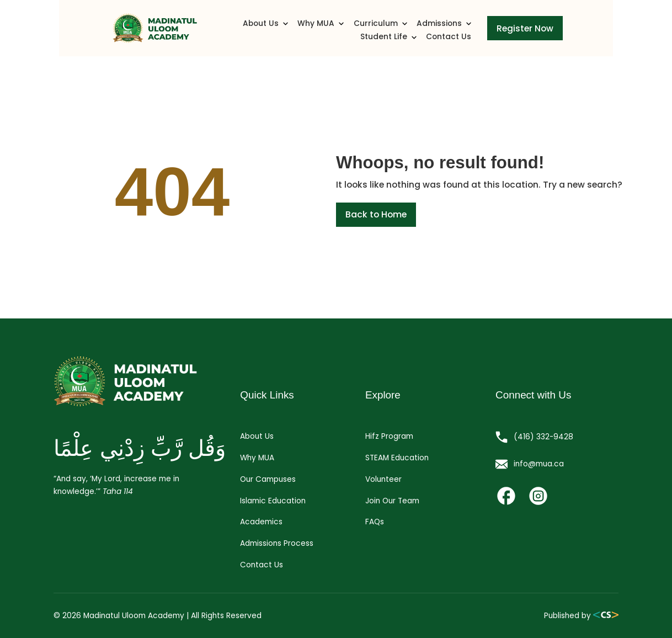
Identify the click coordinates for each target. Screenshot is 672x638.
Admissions (382, 32)
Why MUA (261, 32)
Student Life (445, 32)
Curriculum (319, 32)
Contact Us (505, 32)
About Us (207, 32)
